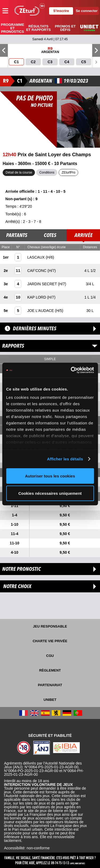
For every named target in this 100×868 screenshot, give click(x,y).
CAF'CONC (37, 271)
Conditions (47, 172)
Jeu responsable (50, 626)
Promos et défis (65, 28)
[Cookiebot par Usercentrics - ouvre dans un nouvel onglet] (71, 370)
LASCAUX (36, 257)
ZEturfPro (68, 172)
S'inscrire (61, 11)
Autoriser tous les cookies (50, 476)
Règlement (50, 670)
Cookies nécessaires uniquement (50, 493)
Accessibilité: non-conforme (27, 848)
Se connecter (87, 11)
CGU (50, 656)
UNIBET (50, 700)
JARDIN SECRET (43, 284)
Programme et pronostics (12, 28)
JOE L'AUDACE (41, 311)
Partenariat (50, 685)
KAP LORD (37, 297)
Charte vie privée (50, 641)
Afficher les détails (65, 459)
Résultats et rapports (38, 28)
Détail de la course (19, 172)
